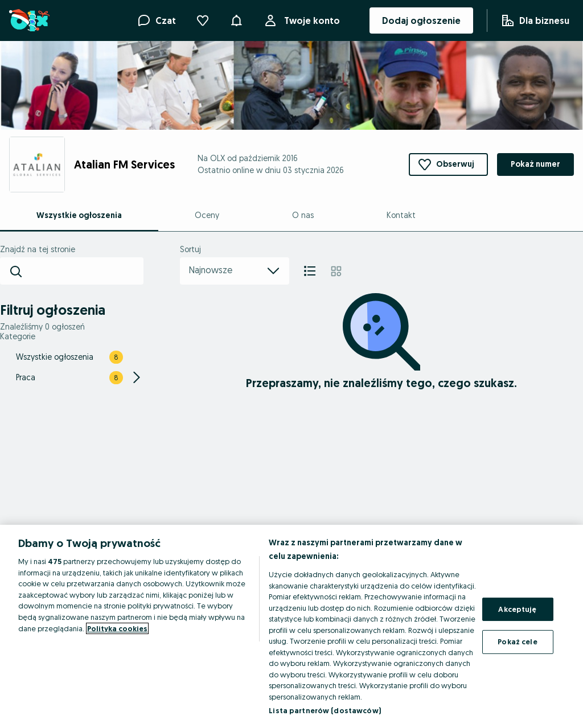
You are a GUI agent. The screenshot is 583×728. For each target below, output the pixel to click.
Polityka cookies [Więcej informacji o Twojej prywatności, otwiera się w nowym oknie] (117, 628)
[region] (291, 626)
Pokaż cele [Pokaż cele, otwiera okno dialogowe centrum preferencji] (517, 641)
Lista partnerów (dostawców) (325, 710)
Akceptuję (517, 609)
